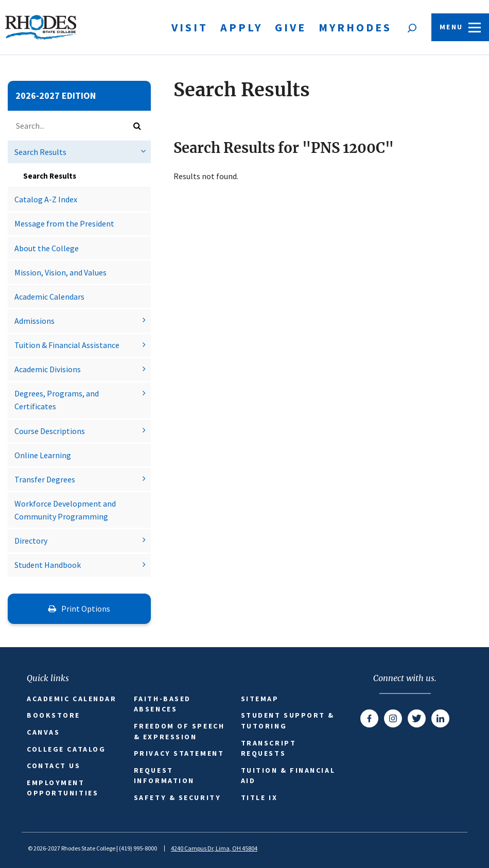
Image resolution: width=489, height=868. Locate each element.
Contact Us (54, 766)
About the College (47, 248)
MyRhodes (355, 27)
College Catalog (66, 749)
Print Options (79, 609)
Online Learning (43, 455)
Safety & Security (177, 797)
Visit (190, 27)
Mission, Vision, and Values (60, 272)
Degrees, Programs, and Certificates (57, 400)
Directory (31, 541)
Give (291, 27)
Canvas (43, 732)
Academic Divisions (48, 369)
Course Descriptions (50, 431)
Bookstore (54, 715)
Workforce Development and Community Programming (65, 510)
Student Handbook (48, 565)
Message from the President (64, 223)
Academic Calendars (49, 297)
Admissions (34, 321)
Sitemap (260, 699)
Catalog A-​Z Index (46, 199)
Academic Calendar (72, 699)
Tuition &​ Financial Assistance (67, 345)
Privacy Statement (179, 753)
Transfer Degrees (45, 479)
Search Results (40, 152)
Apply (241, 27)
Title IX (259, 797)
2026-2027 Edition (56, 96)
